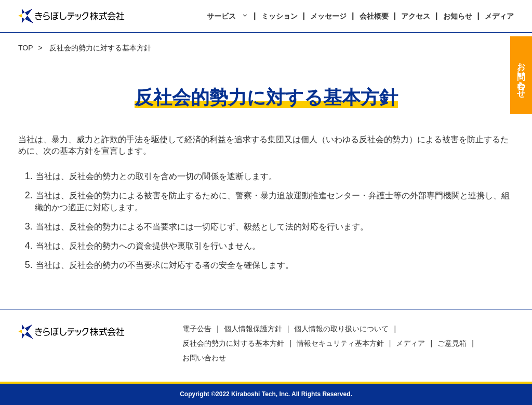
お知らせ (458, 16)
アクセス (416, 16)
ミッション (280, 16)
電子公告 (197, 329)
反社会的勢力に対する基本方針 (233, 343)
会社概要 (374, 16)
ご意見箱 (452, 343)
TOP (26, 48)
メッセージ (328, 16)
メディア (499, 16)
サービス (221, 16)
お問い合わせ (521, 75)
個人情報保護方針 (253, 329)
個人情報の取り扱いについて (341, 329)
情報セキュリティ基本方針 (340, 343)
